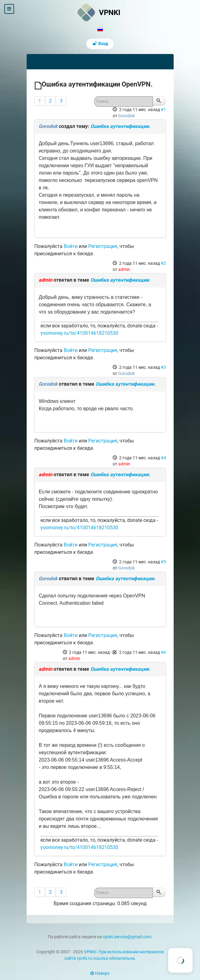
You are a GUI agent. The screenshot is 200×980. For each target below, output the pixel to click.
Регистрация (103, 246)
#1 (163, 110)
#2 (163, 263)
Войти (71, 246)
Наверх (100, 973)
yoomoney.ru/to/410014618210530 (79, 333)
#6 (163, 652)
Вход (100, 44)
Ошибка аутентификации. (120, 126)
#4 (163, 458)
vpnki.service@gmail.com (127, 937)
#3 (163, 367)
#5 (163, 562)
